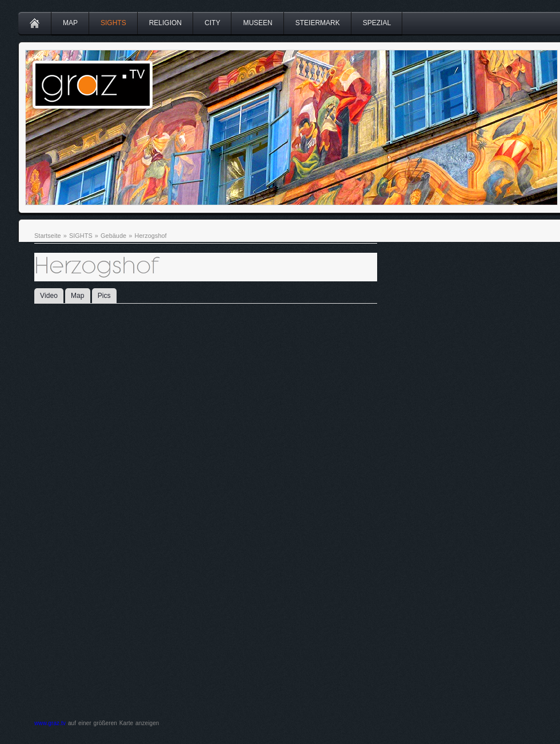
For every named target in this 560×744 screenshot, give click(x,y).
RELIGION (165, 23)
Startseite (48, 236)
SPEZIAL (377, 23)
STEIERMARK (318, 23)
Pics (104, 296)
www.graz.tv (50, 723)
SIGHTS (113, 23)
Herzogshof (150, 236)
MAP (70, 23)
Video (49, 296)
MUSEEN (257, 23)
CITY (212, 23)
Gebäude (113, 236)
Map (78, 296)
